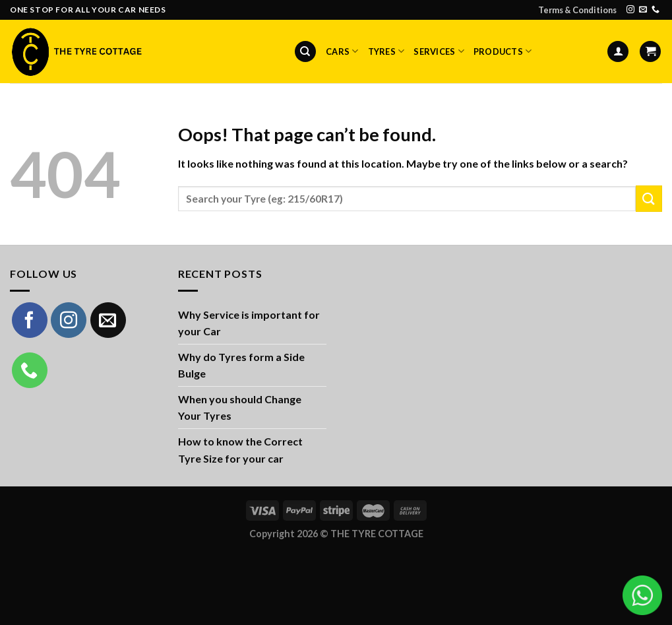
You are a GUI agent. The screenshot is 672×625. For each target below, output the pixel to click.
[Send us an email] (643, 10)
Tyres (386, 51)
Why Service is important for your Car (249, 323)
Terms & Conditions (577, 10)
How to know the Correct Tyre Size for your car (240, 450)
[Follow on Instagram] (630, 10)
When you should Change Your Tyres (240, 408)
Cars (342, 51)
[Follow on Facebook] (30, 320)
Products (503, 51)
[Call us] (656, 10)
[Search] (305, 52)
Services (439, 51)
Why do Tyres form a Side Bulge (241, 365)
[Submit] (649, 198)
